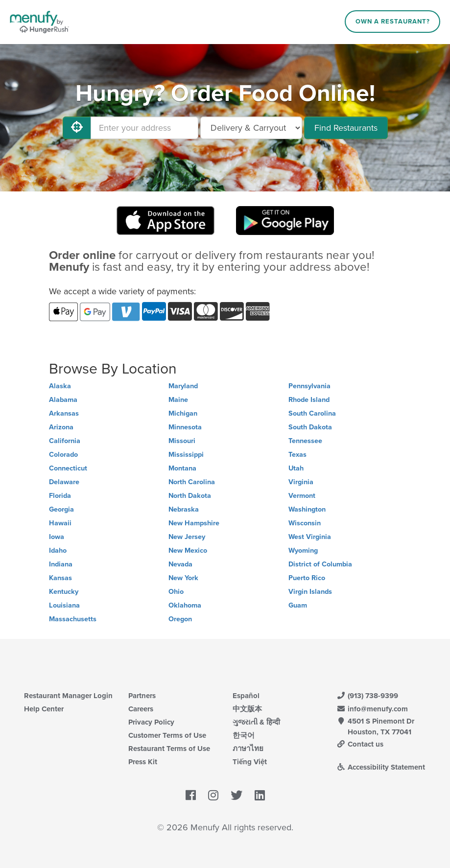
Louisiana (64, 605)
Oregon (180, 619)
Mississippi (186, 455)
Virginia (301, 482)
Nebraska (184, 509)
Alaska (60, 386)
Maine (178, 400)
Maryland (183, 386)
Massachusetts (73, 619)
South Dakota (310, 427)
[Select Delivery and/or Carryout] (251, 128)
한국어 (244, 735)
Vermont (302, 496)
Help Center (44, 709)
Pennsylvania (309, 386)
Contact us (360, 744)
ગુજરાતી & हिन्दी (256, 722)
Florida (60, 496)
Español (246, 696)
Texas (297, 455)
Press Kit (143, 762)
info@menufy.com (372, 709)
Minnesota (185, 427)
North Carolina (192, 482)
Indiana (61, 564)
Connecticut (68, 468)
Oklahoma (185, 605)
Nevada (180, 564)
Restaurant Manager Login (68, 696)
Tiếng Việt (250, 762)
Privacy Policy (151, 722)
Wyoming (303, 551)
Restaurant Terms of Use (169, 749)
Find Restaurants (346, 128)
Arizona (61, 427)
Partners (142, 696)
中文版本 (247, 709)
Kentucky (64, 592)
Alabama (63, 400)
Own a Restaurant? (393, 22)
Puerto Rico (307, 578)
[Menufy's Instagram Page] (213, 796)
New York (183, 578)
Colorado (63, 455)
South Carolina (312, 413)
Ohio (176, 592)
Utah (296, 468)
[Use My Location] (77, 128)
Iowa (57, 537)
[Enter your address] (144, 128)
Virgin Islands (310, 592)
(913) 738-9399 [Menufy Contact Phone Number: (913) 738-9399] (367, 696)
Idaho (58, 551)
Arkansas (64, 413)
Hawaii (60, 523)
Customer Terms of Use (167, 735)
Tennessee (305, 441)
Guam (298, 605)
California (65, 441)
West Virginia (310, 537)
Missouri (182, 441)
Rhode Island (309, 400)
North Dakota (190, 496)
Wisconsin (305, 523)
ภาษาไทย (248, 749)
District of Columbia (320, 564)
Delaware (64, 482)
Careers (141, 709)
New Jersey (187, 537)
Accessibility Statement (381, 767)
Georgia (61, 509)
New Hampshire (194, 523)
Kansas (60, 578)
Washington (307, 509)
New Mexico (188, 551)
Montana (182, 468)
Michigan (183, 413)
